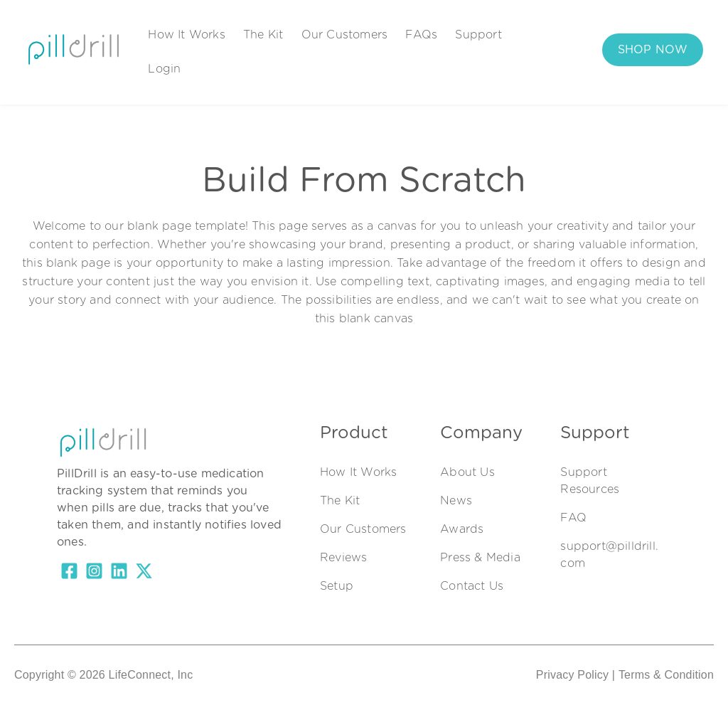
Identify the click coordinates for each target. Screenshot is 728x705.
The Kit (263, 35)
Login (164, 69)
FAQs (421, 35)
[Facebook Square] (69, 573)
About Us (467, 472)
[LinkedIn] (119, 573)
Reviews (343, 558)
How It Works (186, 35)
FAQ (573, 518)
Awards (462, 529)
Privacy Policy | (576, 675)
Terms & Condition (666, 675)
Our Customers (345, 35)
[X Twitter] (144, 573)
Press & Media (480, 558)
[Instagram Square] (94, 573)
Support (478, 35)
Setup (337, 586)
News (456, 501)
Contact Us (472, 586)
